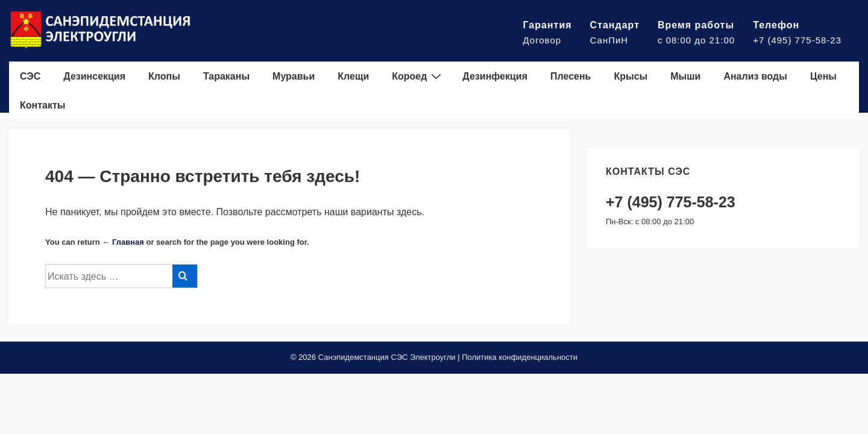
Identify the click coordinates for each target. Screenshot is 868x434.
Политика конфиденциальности (520, 357)
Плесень (571, 76)
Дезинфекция (495, 76)
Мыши (685, 76)
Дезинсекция (94, 76)
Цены (823, 76)
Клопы (164, 76)
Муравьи (294, 76)
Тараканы (226, 76)
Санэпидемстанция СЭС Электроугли (387, 357)
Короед (418, 76)
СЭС (30, 76)
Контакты (42, 105)
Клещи (353, 76)
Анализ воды (755, 76)
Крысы (631, 76)
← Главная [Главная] (123, 242)
